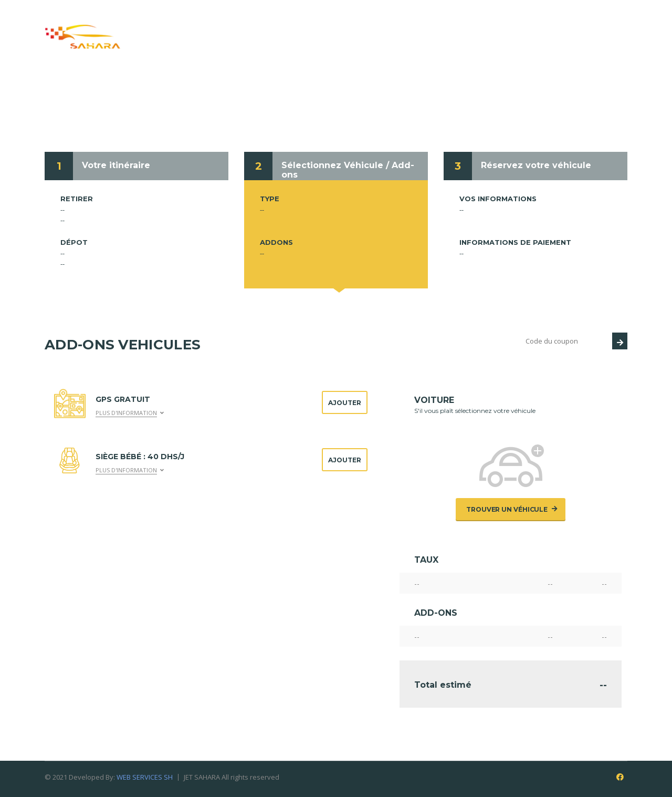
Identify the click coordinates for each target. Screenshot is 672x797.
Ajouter (345, 403)
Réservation (381, 25)
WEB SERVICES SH (145, 777)
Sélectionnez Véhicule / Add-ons (348, 170)
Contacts (575, 25)
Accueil (171, 25)
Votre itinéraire (116, 165)
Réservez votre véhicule (536, 165)
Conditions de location (481, 25)
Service (317, 25)
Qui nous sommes (244, 25)
